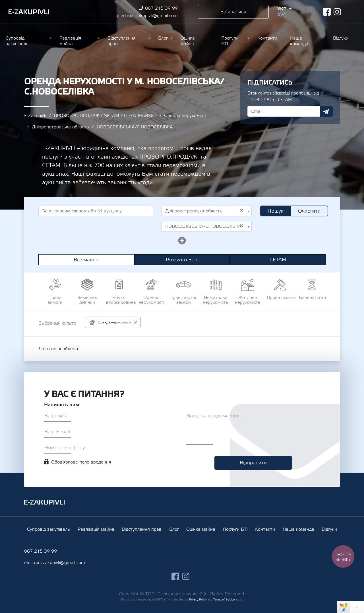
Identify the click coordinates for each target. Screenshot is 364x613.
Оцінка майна (188, 41)
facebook (327, 12)
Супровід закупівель (17, 41)
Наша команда (299, 41)
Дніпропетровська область (60, 127)
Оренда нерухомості (186, 116)
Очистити (309, 211)
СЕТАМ (278, 260)
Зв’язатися (233, 12)
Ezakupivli (29, 12)
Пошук (276, 211)
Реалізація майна (70, 41)
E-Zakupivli (35, 116)
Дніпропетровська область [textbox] (204, 211)
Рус (282, 15)
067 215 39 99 (161, 8)
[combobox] (207, 211)
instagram (337, 12)
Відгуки (341, 38)
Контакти (267, 38)
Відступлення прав (122, 41)
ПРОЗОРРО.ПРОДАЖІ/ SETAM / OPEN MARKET (105, 116)
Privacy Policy (198, 599)
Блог (163, 38)
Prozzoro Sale (182, 260)
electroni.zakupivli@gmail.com (147, 16)
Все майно (86, 260)
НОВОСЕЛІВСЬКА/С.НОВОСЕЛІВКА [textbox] (204, 226)
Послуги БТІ (229, 41)
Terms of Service (224, 599)
